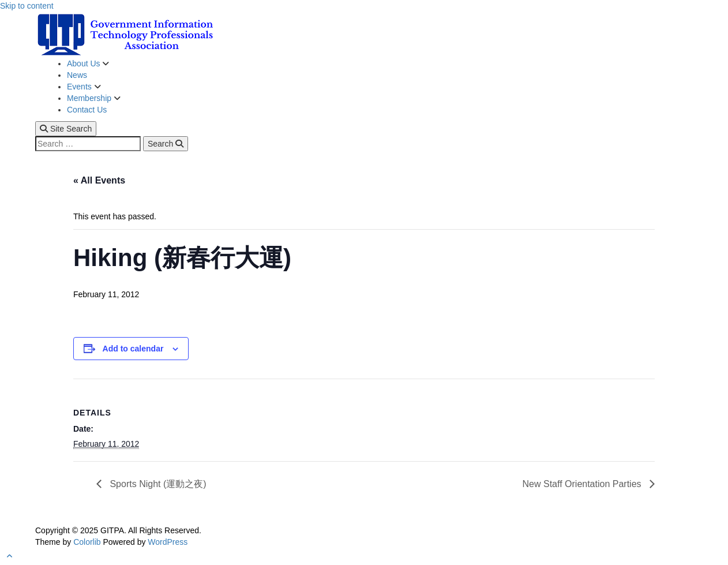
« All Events (99, 180)
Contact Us (87, 110)
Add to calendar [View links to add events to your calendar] (133, 349)
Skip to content (27, 6)
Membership (90, 98)
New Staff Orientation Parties (583, 484)
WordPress (168, 542)
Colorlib (87, 542)
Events (80, 87)
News (77, 75)
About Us (85, 63)
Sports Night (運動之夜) (157, 484)
